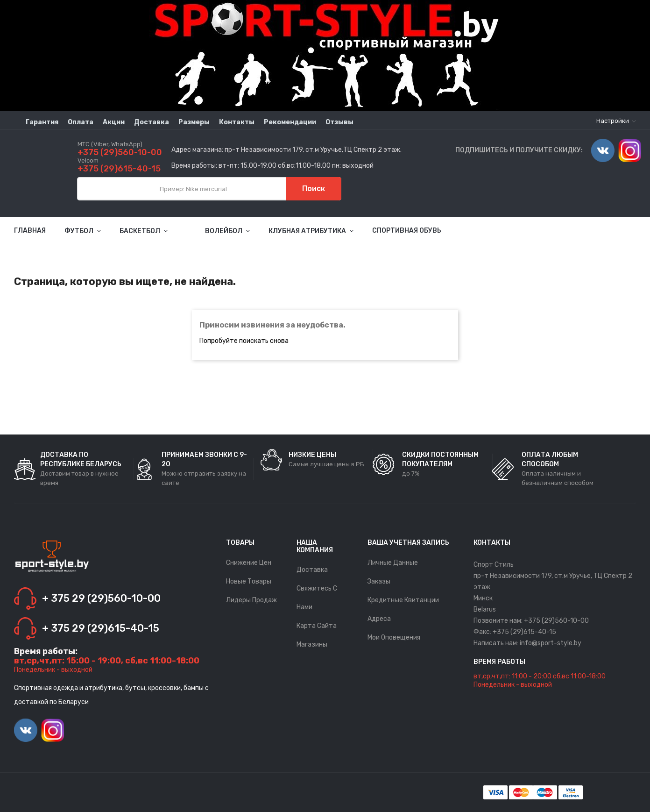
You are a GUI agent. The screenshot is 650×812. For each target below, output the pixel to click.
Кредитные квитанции (403, 600)
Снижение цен (249, 563)
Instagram (630, 150)
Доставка (152, 122)
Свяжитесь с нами (317, 598)
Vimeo (603, 150)
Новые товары (249, 581)
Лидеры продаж (251, 600)
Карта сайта (317, 626)
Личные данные (393, 563)
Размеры (194, 122)
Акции (114, 122)
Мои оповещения (394, 637)
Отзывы (339, 122)
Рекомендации (290, 122)
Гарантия (42, 122)
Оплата (81, 122)
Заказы (379, 581)
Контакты (237, 122)
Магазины (312, 645)
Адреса (379, 619)
